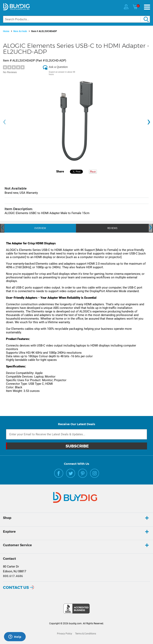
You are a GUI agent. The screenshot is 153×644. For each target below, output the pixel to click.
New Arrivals (20, 31)
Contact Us (16, 587)
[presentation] (4, 122)
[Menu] (147, 7)
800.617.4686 (13, 576)
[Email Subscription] (76, 434)
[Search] (76, 19)
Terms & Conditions (86, 634)
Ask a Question (58, 67)
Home (6, 31)
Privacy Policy (65, 634)
